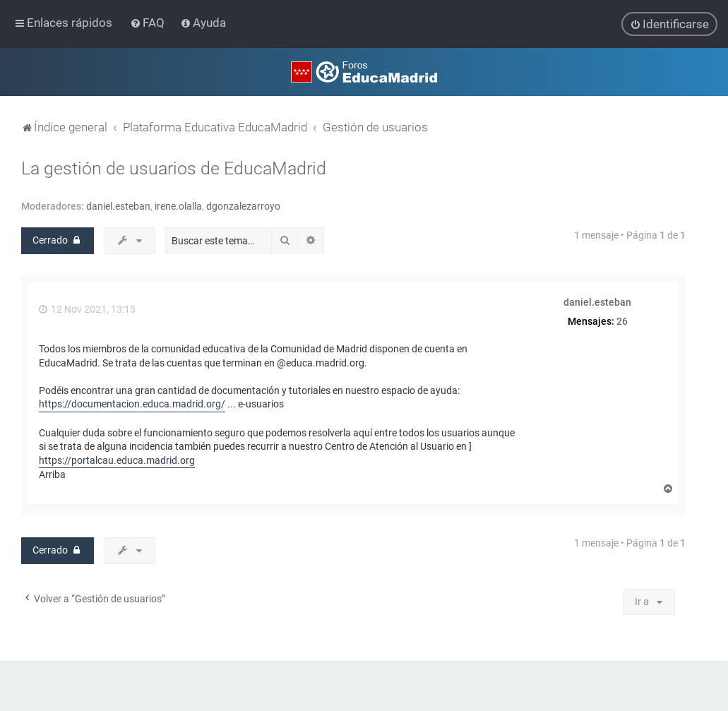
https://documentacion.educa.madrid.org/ (132, 404)
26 (622, 321)
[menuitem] (149, 23)
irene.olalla (178, 205)
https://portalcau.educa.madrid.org (117, 460)
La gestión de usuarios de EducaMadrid (174, 168)
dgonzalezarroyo (243, 205)
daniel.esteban (118, 205)
